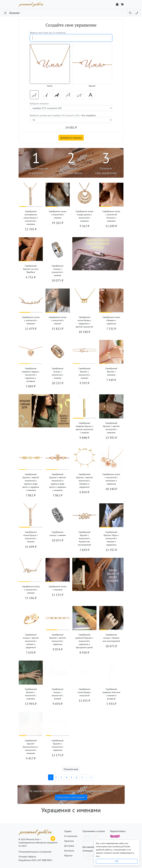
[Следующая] (87, 777)
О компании (71, 836)
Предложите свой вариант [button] (71, 797)
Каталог (15, 13)
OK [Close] (117, 861)
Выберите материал (39, 104)
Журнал (68, 855)
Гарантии (69, 841)
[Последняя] (91, 777)
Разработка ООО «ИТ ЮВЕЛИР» (35, 860)
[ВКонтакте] (53, 838)
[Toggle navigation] (5, 13)
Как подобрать (89, 115)
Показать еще (71, 769)
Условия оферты (27, 856)
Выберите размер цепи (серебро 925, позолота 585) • (63, 115)
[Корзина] (122, 4)
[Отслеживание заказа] (117, 4)
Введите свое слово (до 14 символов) (48, 33)
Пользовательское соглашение (35, 852)
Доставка (69, 846)
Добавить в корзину (71, 138)
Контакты (69, 851)
